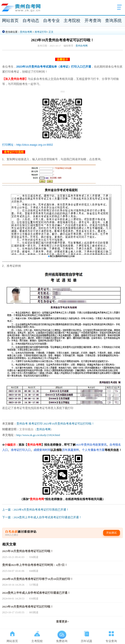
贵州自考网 (26, 32)
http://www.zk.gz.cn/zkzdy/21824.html (38, 435)
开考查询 (93, 21)
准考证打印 (41, 32)
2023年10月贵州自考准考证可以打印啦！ (69, 424)
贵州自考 (22, 424)
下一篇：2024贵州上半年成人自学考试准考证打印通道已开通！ (42, 517)
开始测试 (111, 533)
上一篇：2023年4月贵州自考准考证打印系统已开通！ (36, 510)
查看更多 (62, 622)
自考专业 (51, 21)
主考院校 (72, 21)
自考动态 (31, 21)
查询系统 (113, 21)
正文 (51, 32)
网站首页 (10, 21)
